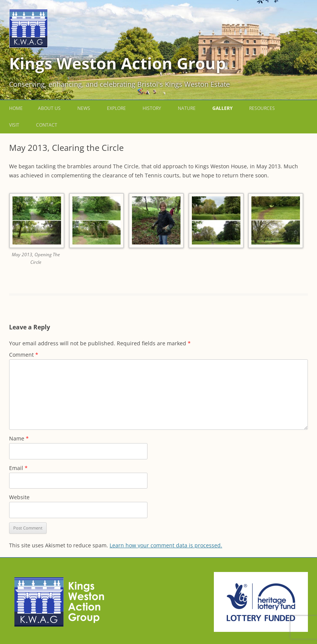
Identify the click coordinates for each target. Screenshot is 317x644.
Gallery (222, 108)
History (152, 108)
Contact (47, 125)
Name (19, 438)
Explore (116, 108)
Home (16, 108)
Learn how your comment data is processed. (166, 545)
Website (19, 497)
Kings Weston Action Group (118, 63)
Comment (24, 355)
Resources (262, 108)
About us (49, 108)
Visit (14, 125)
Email (18, 468)
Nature (187, 108)
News (84, 108)
